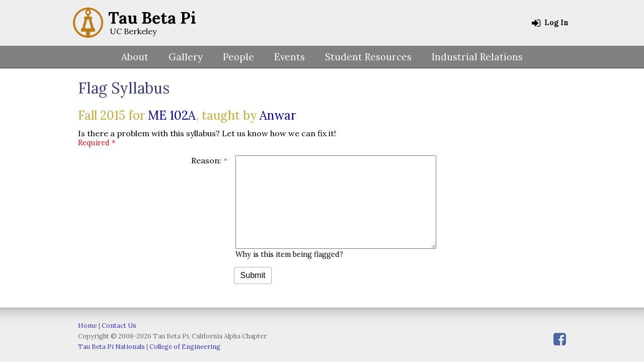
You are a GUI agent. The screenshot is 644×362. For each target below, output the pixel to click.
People (238, 57)
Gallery (186, 57)
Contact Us (119, 326)
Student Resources (368, 57)
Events (290, 57)
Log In (550, 23)
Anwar (278, 115)
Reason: (206, 160)
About (135, 57)
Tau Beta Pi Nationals (111, 347)
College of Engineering (185, 347)
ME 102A (172, 115)
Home (88, 326)
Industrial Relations (477, 57)
